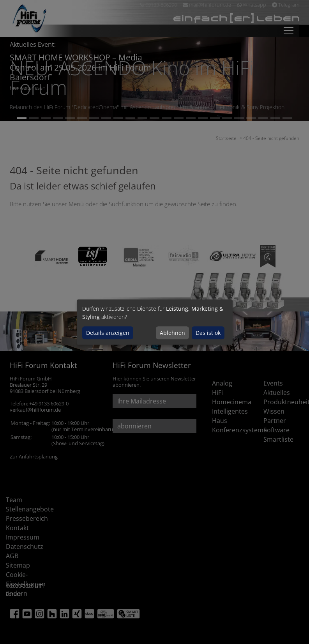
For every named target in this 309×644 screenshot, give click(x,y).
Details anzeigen (108, 333)
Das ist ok (208, 333)
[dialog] (155, 322)
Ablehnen (172, 333)
